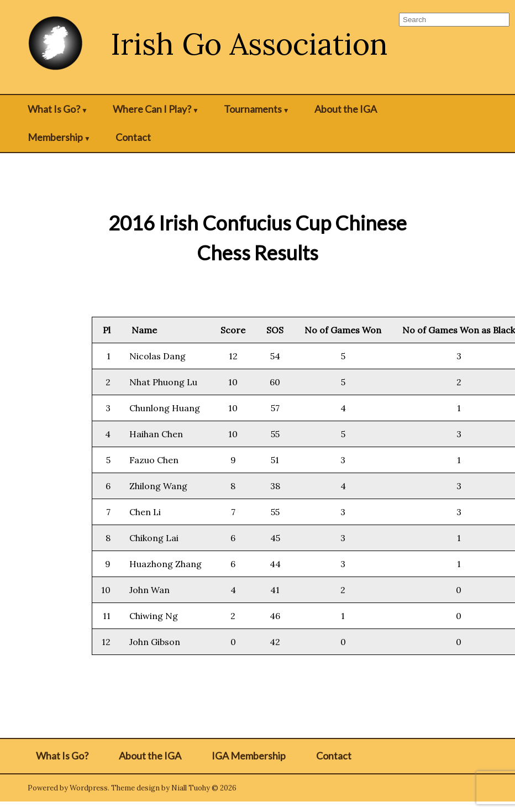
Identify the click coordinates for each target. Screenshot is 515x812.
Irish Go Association (249, 44)
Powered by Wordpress (68, 788)
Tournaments (253, 109)
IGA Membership (249, 756)
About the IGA (346, 109)
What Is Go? (54, 109)
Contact (133, 137)
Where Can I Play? (152, 109)
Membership (55, 137)
